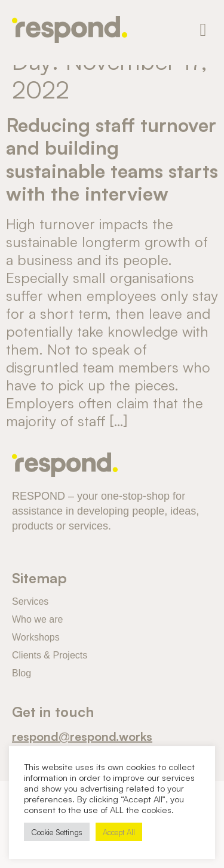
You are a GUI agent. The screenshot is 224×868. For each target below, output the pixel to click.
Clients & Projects (50, 655)
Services (30, 601)
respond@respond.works (82, 735)
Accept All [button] (119, 832)
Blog (22, 673)
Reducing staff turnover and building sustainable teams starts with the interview (112, 158)
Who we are (37, 619)
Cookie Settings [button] (57, 832)
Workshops (36, 637)
